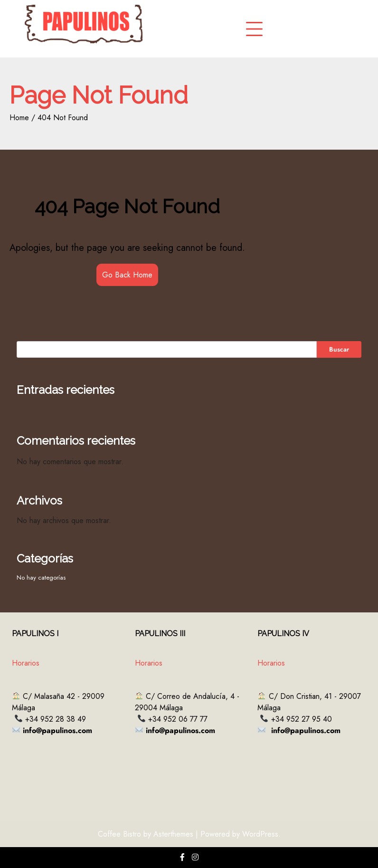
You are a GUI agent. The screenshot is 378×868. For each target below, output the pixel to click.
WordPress (260, 834)
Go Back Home (127, 275)
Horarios (26, 663)
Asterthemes (173, 834)
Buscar (339, 349)
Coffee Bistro (119, 834)
